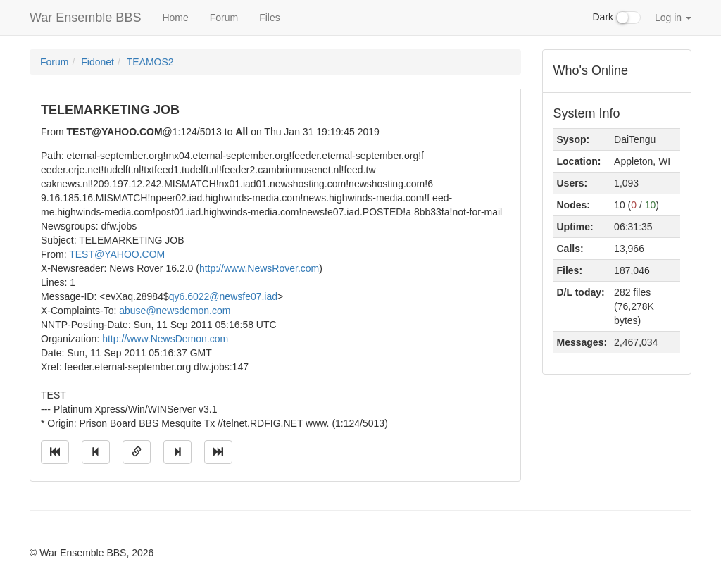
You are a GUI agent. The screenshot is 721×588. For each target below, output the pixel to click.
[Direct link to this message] (137, 452)
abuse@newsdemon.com (175, 311)
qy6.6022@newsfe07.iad (223, 296)
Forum (224, 18)
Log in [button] (673, 18)
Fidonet (98, 62)
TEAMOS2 (150, 62)
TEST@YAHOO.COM (117, 254)
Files (270, 18)
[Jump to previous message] (96, 452)
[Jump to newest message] (218, 452)
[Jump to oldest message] (55, 452)
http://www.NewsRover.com (259, 268)
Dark (617, 18)
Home (175, 18)
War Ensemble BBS (85, 18)
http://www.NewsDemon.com (165, 339)
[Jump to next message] (177, 452)
